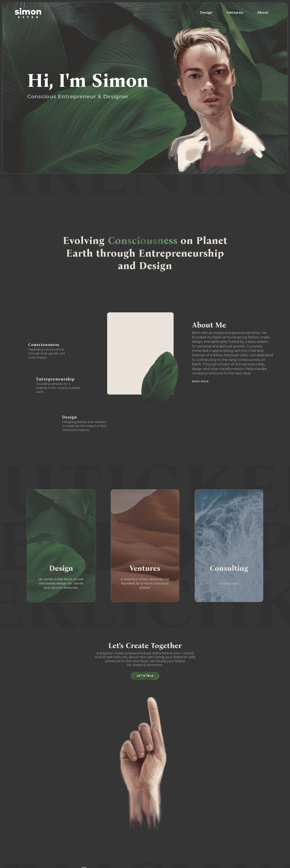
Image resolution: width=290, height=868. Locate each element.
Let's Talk (145, 676)
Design (206, 13)
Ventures (235, 13)
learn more (200, 381)
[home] (28, 13)
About (263, 13)
